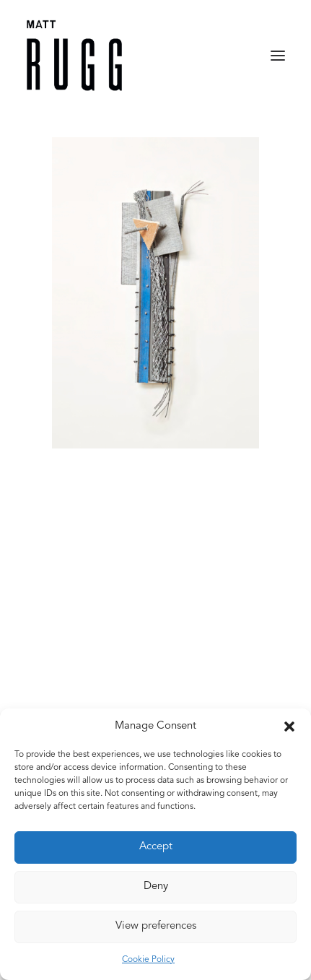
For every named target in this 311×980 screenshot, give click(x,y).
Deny (156, 886)
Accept (156, 847)
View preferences (156, 926)
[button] (289, 727)
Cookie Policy (148, 960)
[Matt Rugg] (74, 56)
